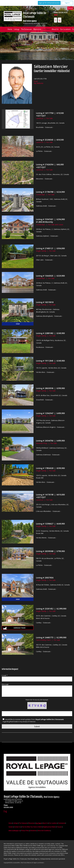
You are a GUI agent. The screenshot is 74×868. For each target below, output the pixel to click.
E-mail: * (5, 675)
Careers (11, 827)
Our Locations (53, 823)
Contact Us (17, 827)
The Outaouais (26, 29)
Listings (17, 29)
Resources (37, 29)
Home (10, 29)
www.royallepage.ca (14, 831)
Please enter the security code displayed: (37, 700)
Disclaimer (33, 831)
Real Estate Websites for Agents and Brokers (33, 863)
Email (56, 15)
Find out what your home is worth (32, 827)
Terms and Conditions (44, 831)
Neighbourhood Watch (49, 827)
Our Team (46, 29)
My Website (39, 83)
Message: (5, 684)
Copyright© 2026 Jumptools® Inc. (12, 863)
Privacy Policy (25, 831)
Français (70, 8)
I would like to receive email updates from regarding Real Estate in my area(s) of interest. (33, 720)
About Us (55, 29)
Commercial (62, 823)
